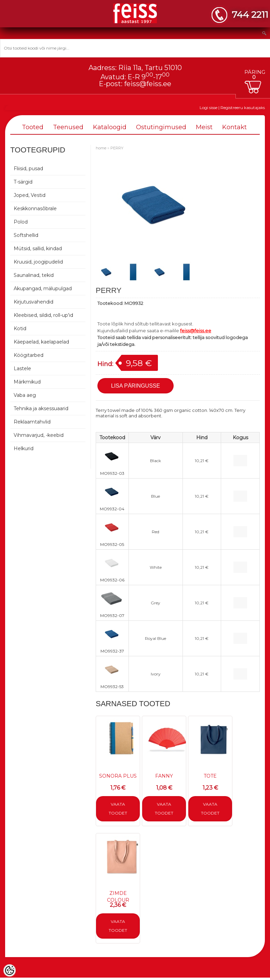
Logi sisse (208, 108)
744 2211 (250, 15)
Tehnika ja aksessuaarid (41, 408)
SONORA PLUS (118, 776)
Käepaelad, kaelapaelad (41, 342)
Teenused (68, 127)
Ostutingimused (161, 127)
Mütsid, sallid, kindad (38, 249)
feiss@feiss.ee (148, 84)
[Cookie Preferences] (10, 970)
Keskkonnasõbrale (35, 209)
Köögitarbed (29, 355)
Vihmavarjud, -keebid (39, 435)
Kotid (20, 328)
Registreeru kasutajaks (243, 108)
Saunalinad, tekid (34, 275)
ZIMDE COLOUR (118, 897)
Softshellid (26, 235)
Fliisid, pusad (28, 169)
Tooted (33, 127)
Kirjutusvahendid (33, 302)
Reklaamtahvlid (32, 422)
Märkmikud (27, 382)
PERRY (117, 148)
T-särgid (23, 182)
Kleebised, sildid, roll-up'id (43, 315)
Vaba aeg (25, 395)
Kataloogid (110, 127)
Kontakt (234, 127)
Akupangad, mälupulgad (43, 288)
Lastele (22, 368)
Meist (204, 127)
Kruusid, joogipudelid (38, 262)
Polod (21, 222)
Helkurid (24, 448)
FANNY (164, 776)
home (101, 148)
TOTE (210, 776)
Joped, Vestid (30, 195)
